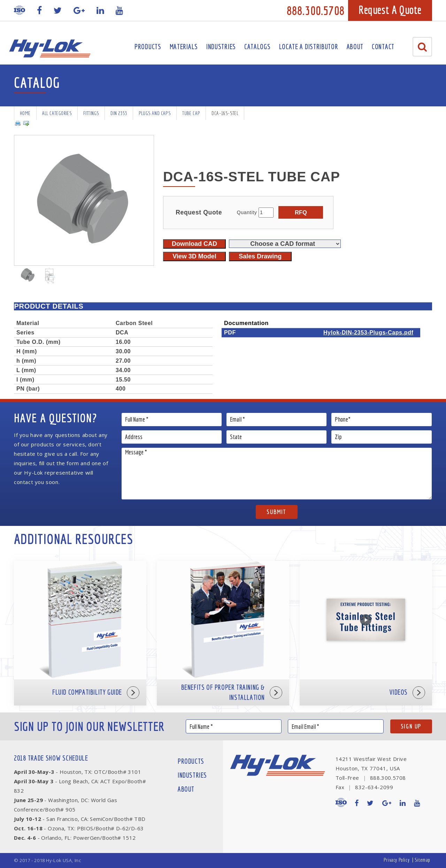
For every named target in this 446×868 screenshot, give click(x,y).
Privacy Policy (397, 860)
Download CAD (194, 244)
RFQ (301, 212)
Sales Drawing (260, 256)
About (355, 47)
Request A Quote (390, 10)
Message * (277, 474)
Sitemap (422, 860)
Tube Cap (191, 113)
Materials (184, 47)
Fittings (91, 113)
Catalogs (257, 47)
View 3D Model (194, 256)
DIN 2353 (119, 113)
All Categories (57, 113)
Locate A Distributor (309, 47)
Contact (383, 47)
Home (25, 113)
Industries (221, 47)
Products (148, 47)
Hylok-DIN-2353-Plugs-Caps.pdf (368, 332)
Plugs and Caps (155, 113)
